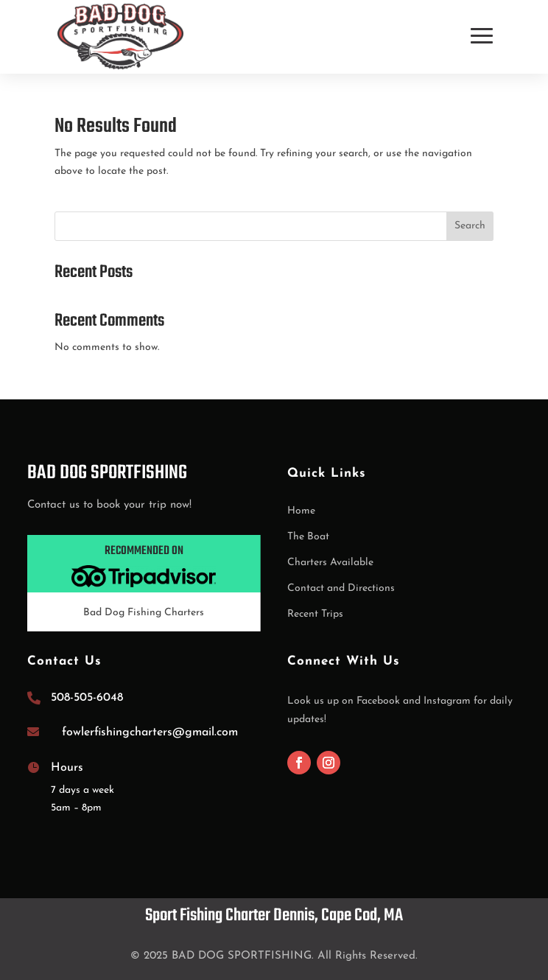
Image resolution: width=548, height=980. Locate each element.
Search (470, 226)
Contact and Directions (341, 588)
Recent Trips (315, 614)
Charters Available (330, 563)
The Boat (308, 537)
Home (301, 511)
